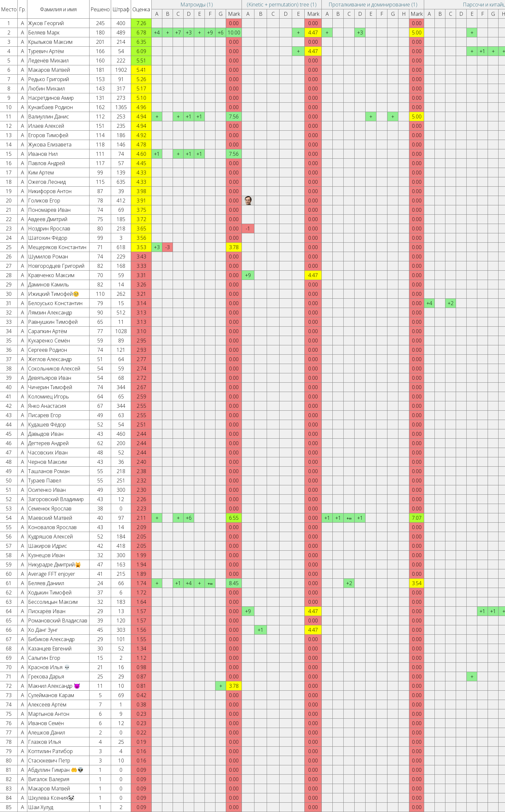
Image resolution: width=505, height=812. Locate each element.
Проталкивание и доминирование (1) (373, 5)
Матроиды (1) (197, 5)
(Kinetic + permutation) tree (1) (282, 5)
